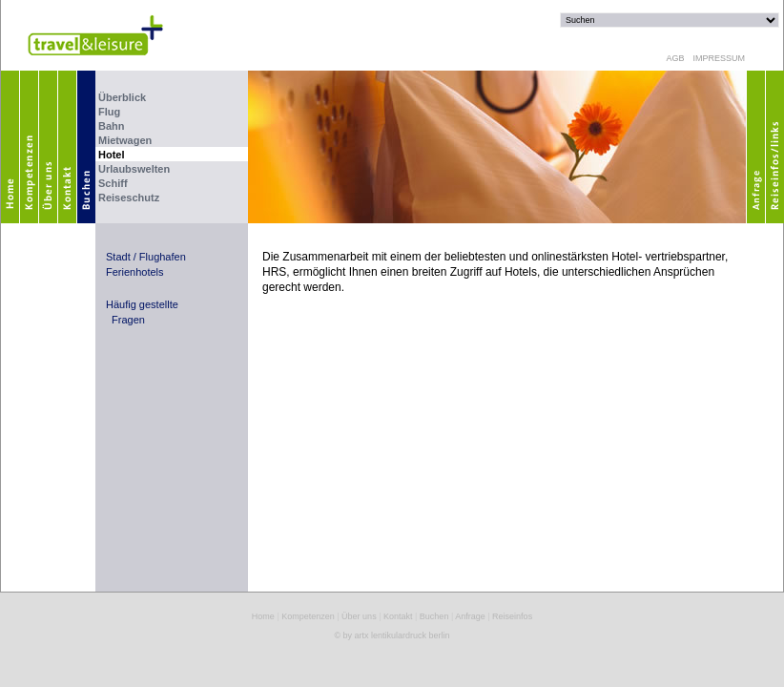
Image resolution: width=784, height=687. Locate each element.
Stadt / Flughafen (146, 257)
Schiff (113, 183)
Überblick (122, 97)
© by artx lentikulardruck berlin (392, 635)
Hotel (112, 155)
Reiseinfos (512, 616)
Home (263, 616)
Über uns (359, 616)
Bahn (112, 126)
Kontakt (398, 616)
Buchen (434, 616)
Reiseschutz (129, 198)
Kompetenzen (308, 616)
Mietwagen (125, 140)
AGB (675, 58)
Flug (109, 112)
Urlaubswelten (134, 169)
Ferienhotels (135, 272)
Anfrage (470, 616)
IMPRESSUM (716, 58)
